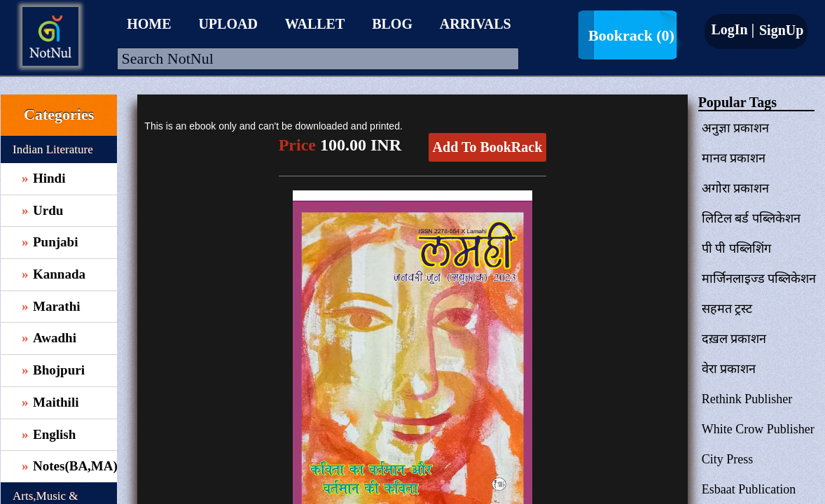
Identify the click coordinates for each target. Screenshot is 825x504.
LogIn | (733, 29)
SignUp (779, 30)
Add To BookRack (488, 147)
